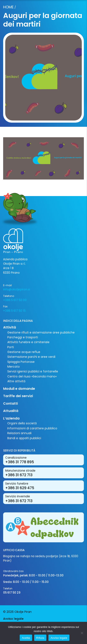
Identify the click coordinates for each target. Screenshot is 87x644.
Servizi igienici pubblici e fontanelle (33, 371)
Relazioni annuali (19, 433)
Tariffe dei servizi (18, 396)
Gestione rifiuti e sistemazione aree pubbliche (41, 332)
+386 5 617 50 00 (15, 300)
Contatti (10, 403)
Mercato (14, 367)
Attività (10, 327)
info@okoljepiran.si (17, 289)
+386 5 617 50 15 (14, 311)
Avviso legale (13, 619)
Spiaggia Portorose (21, 362)
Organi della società (22, 423)
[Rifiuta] (82, 633)
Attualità (11, 411)
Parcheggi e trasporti (23, 337)
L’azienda (11, 418)
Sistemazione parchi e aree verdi (31, 357)
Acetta (26, 638)
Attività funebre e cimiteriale (28, 342)
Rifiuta (40, 638)
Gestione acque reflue (24, 352)
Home (8, 7)
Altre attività (16, 381)
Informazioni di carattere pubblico (32, 428)
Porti (11, 347)
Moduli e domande (19, 389)
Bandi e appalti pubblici (24, 438)
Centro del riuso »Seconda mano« (32, 376)
